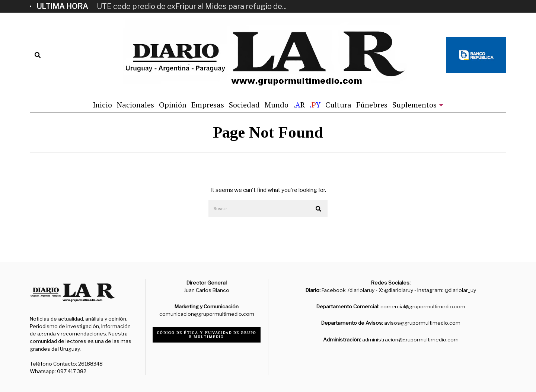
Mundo (277, 105)
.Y (315, 105)
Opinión (173, 105)
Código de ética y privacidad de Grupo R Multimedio (207, 335)
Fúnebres (372, 105)
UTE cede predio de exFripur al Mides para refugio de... (192, 6)
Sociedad (244, 105)
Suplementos (414, 105)
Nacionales (135, 105)
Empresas (208, 105)
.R (299, 105)
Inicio (102, 105)
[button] (319, 209)
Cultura (338, 105)
